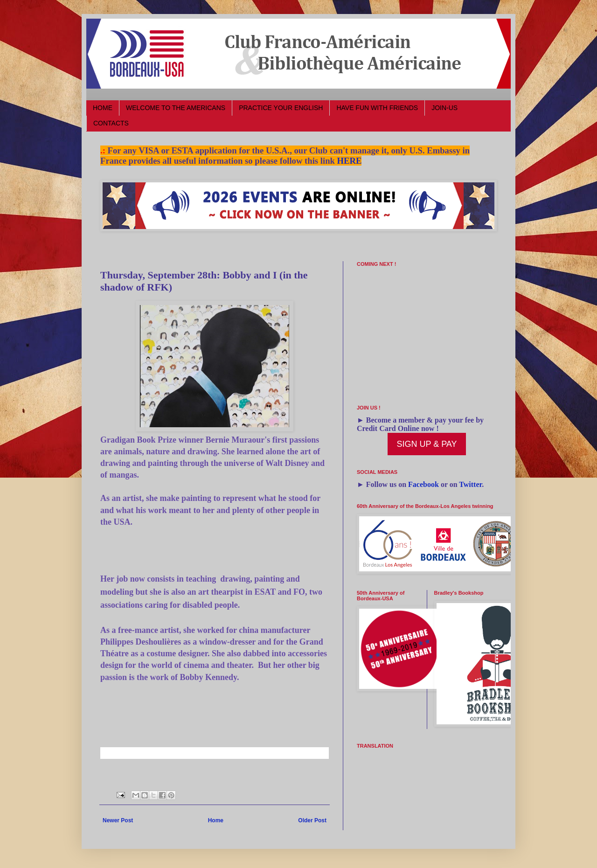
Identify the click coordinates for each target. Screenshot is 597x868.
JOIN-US (444, 108)
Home (216, 820)
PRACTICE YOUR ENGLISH (281, 108)
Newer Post (118, 820)
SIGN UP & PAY (427, 444)
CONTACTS (111, 123)
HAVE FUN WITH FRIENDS (377, 108)
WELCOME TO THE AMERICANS (176, 108)
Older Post (312, 820)
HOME (103, 108)
